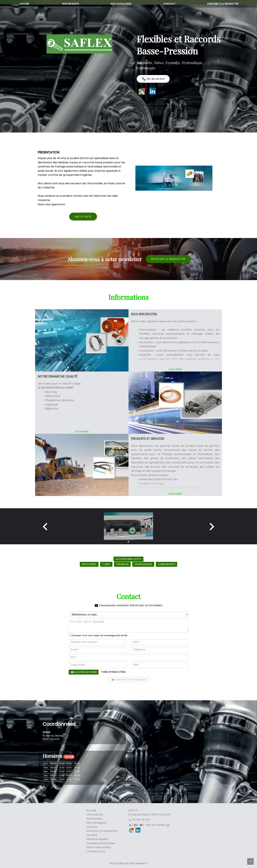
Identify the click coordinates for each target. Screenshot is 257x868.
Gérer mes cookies (99, 847)
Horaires (92, 835)
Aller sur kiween (157, 825)
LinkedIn (153, 91)
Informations (95, 815)
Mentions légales (97, 839)
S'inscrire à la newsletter (223, 4)
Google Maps (142, 91)
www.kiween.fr (138, 863)
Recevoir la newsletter (168, 259)
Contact (169, 4)
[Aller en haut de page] (250, 861)
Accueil (25, 4)
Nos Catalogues (121, 4)
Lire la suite (83, 217)
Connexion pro (96, 851)
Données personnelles (101, 843)
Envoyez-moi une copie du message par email (99, 635)
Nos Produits (71, 4)
